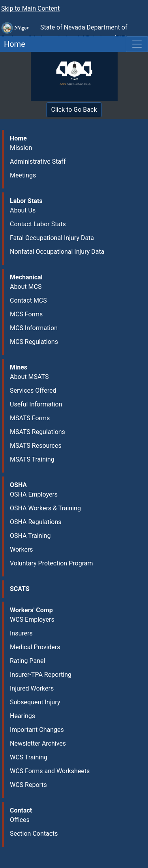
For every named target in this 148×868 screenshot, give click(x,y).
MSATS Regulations (37, 432)
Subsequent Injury (35, 702)
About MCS (26, 287)
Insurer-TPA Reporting (41, 675)
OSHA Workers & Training (45, 508)
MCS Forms (26, 314)
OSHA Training (30, 536)
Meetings (23, 175)
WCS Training (29, 757)
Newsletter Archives (38, 743)
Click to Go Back (74, 110)
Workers (22, 549)
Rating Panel (27, 661)
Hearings (22, 716)
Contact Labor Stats (38, 224)
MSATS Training (32, 459)
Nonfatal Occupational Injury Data (57, 252)
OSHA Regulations (36, 522)
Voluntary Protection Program (51, 563)
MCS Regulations (34, 342)
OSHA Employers (34, 494)
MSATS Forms (30, 418)
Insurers (21, 633)
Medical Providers (35, 647)
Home (13, 44)
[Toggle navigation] (137, 44)
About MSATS (29, 377)
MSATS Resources (36, 446)
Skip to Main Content (30, 8)
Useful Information (36, 404)
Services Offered (33, 391)
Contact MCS (28, 300)
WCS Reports (28, 785)
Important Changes (37, 730)
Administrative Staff (38, 162)
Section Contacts (34, 834)
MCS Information (34, 328)
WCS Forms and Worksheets (50, 771)
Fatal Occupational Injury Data (52, 238)
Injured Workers (32, 688)
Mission (21, 148)
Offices (20, 820)
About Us (23, 210)
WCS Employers (32, 620)
